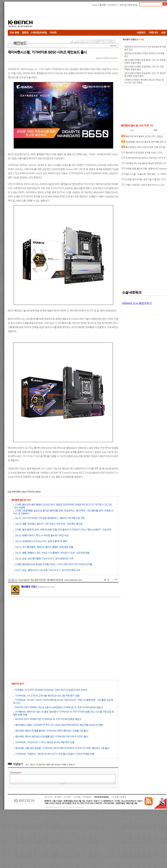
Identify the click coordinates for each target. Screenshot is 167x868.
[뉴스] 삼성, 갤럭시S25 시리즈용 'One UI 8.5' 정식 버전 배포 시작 (47, 570)
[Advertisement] (59, 19)
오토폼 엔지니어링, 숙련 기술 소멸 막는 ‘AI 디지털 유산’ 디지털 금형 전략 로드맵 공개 (144, 180)
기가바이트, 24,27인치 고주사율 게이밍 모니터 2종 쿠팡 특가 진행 (46, 696)
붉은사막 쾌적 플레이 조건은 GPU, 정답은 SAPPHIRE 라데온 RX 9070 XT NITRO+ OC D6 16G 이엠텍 (143, 137)
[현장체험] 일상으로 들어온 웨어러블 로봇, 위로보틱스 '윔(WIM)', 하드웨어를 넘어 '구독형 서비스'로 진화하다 (144, 143)
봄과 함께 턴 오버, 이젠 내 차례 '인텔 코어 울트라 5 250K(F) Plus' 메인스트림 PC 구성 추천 (143, 148)
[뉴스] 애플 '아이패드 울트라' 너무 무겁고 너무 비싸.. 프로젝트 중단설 (48, 524)
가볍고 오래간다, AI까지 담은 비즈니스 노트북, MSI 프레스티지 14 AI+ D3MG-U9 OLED (143, 186)
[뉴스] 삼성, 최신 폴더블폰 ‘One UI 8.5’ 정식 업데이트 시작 (43, 559)
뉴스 (132, 130)
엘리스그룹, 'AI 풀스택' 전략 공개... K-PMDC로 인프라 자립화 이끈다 (144, 175)
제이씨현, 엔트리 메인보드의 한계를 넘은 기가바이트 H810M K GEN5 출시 (51, 737)
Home (113, 46)
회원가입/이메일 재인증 (129, 5)
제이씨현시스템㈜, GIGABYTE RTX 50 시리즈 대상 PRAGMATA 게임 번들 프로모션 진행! (58, 725)
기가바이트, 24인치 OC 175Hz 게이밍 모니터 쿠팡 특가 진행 (44, 742)
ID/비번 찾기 (113, 5)
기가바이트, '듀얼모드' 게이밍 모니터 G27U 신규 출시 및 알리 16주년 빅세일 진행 (54, 754)
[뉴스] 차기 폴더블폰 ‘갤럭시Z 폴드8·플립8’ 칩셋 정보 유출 (43, 547)
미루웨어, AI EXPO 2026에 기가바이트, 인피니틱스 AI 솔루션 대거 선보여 (50, 690)
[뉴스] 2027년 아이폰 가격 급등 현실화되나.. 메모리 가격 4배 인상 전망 (49, 518)
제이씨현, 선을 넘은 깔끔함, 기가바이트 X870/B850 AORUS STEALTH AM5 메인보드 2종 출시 (61, 748)
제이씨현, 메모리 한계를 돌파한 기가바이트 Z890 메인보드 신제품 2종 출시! (51, 731)
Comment (16, 773)
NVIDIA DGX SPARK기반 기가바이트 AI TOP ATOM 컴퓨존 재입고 (47, 719)
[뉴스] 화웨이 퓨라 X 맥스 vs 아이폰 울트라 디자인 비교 (41, 535)
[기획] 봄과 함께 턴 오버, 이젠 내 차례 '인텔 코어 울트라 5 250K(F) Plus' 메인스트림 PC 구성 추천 (62, 530)
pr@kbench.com (46, 587)
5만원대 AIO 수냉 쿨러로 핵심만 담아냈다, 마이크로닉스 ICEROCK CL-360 (144, 164)
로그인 (103, 5)
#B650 (38, 492)
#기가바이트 (30, 492)
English (95, 5)
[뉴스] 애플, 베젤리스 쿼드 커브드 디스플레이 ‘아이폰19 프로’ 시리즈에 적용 (51, 553)
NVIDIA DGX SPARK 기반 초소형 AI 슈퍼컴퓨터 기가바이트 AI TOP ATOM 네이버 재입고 (58, 707)
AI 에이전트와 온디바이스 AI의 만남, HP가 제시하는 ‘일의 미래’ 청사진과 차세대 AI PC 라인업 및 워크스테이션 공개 (143, 159)
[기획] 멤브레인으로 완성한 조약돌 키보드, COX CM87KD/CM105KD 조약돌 (53, 564)
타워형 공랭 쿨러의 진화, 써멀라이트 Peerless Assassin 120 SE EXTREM (144, 169)
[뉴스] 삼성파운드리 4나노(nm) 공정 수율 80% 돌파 (40, 541)
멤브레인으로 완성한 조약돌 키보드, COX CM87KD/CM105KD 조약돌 (142, 153)
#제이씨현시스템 (18, 492)
